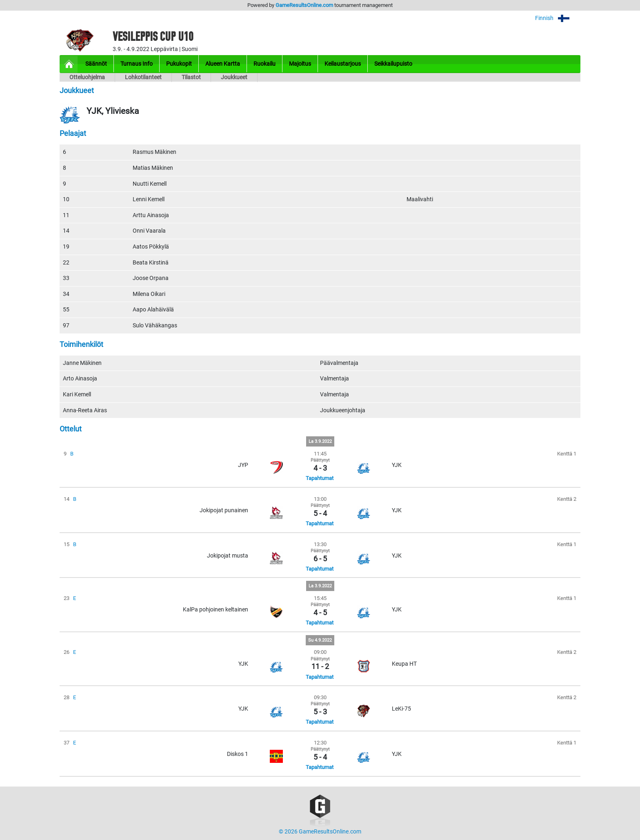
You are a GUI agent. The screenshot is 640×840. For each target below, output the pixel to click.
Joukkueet (234, 77)
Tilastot (191, 77)
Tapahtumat (320, 478)
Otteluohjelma (87, 77)
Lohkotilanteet (143, 77)
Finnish (558, 18)
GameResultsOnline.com (304, 5)
